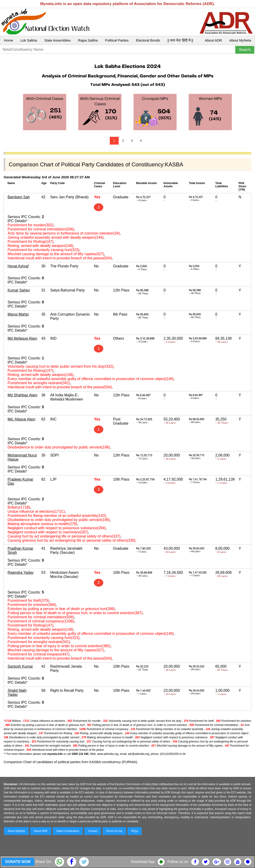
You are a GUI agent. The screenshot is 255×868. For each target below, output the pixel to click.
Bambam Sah (19, 197)
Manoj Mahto (18, 314)
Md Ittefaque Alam (22, 338)
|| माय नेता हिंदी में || (180, 40)
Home (8, 40)
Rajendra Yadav (21, 573)
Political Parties (117, 40)
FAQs (135, 831)
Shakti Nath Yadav (17, 693)
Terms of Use (114, 831)
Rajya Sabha (88, 40)
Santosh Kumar (20, 666)
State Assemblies (57, 40)
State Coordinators (68, 831)
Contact (93, 831)
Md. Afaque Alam (21, 419)
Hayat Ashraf (18, 266)
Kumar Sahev (19, 290)
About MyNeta (240, 40)
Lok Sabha (29, 40)
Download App (143, 862)
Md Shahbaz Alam (22, 395)
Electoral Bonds (148, 40)
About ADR (213, 40)
